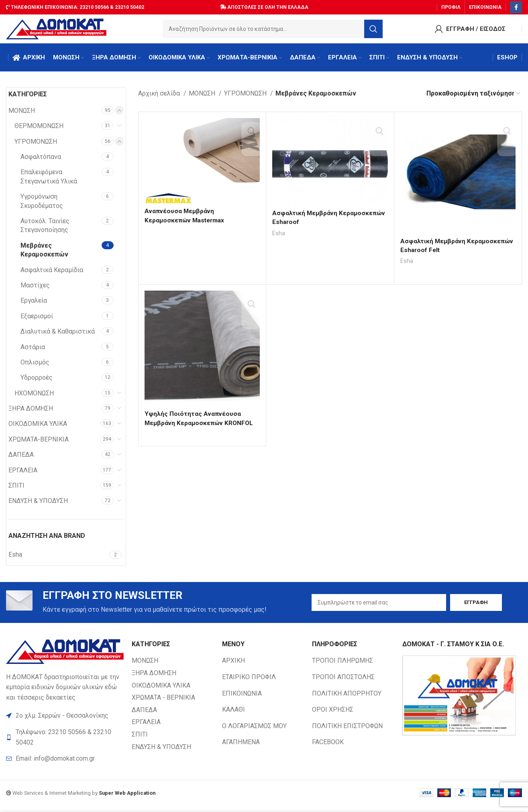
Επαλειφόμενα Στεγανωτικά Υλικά (49, 181)
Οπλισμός (35, 367)
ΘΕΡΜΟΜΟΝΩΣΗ (39, 131)
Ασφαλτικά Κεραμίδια (52, 274)
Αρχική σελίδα (160, 98)
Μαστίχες (35, 290)
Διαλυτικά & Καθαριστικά (58, 336)
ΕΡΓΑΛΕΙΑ (23, 475)
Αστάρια (33, 351)
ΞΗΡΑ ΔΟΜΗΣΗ (31, 413)
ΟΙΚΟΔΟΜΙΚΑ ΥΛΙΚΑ (38, 428)
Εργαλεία (34, 305)
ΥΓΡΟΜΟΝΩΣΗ (36, 146)
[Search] (273, 30)
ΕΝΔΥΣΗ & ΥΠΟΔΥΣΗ (38, 506)
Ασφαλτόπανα (41, 162)
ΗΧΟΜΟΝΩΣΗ (34, 398)
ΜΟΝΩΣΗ (22, 115)
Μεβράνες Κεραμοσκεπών (44, 254)
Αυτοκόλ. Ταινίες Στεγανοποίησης (45, 230)
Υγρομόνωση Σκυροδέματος (42, 206)
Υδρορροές (37, 382)
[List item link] (65, 765)
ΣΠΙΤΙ (16, 490)
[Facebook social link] (516, 6)
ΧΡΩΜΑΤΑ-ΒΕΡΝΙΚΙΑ (39, 444)
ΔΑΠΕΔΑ (21, 459)
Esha (279, 238)
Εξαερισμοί (37, 321)
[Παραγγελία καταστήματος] (474, 98)
